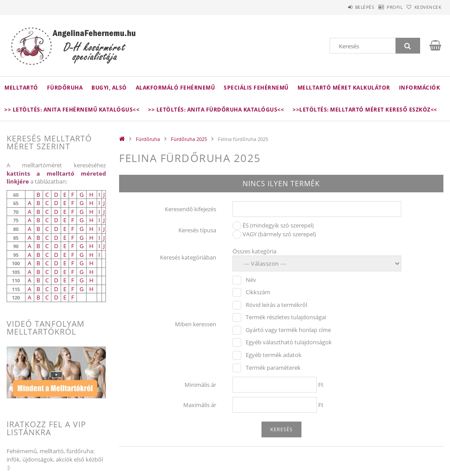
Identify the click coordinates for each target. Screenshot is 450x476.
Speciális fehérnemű (256, 88)
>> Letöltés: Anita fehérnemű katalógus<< (72, 110)
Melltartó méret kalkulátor (344, 88)
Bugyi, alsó (109, 88)
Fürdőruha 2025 (189, 139)
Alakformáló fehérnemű (176, 88)
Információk (420, 88)
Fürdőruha (65, 88)
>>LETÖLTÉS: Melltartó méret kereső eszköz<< (365, 110)
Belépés (342, 7)
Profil (381, 7)
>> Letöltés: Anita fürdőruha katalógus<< (216, 110)
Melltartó (21, 88)
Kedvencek (423, 7)
